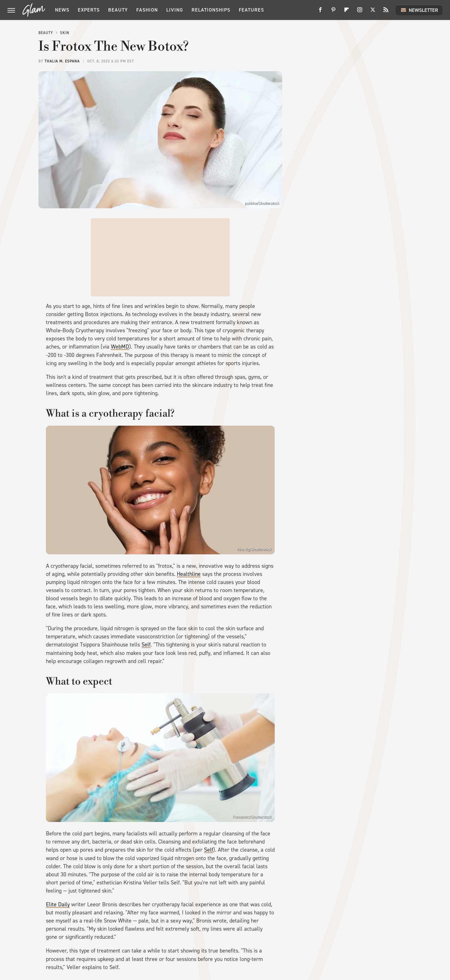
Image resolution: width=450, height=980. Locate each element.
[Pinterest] (333, 12)
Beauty (118, 10)
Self (146, 645)
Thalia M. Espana (62, 61)
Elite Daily (58, 904)
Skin (65, 33)
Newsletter (419, 10)
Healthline (189, 574)
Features (251, 10)
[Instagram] (360, 12)
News (62, 10)
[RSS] (386, 12)
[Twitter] (373, 12)
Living (175, 10)
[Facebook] (320, 12)
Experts (89, 10)
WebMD (120, 347)
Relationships (211, 10)
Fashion (147, 10)
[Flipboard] (347, 12)
